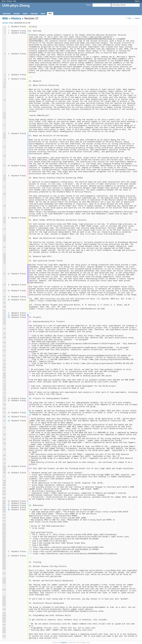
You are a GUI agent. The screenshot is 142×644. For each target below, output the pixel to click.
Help (15, 1)
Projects (9, 1)
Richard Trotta (8, 23)
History (137, 18)
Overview (7, 14)
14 (9, 399)
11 (9, 274)
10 (9, 166)
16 (9, 300)
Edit (130, 18)
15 (9, 421)
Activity (17, 14)
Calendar (34, 14)
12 (9, 291)
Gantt (25, 14)
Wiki (50, 14)
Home (4, 1)
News (43, 14)
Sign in (137, 1)
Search (89, 5)
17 (9, 506)
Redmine (64, 642)
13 (9, 317)
